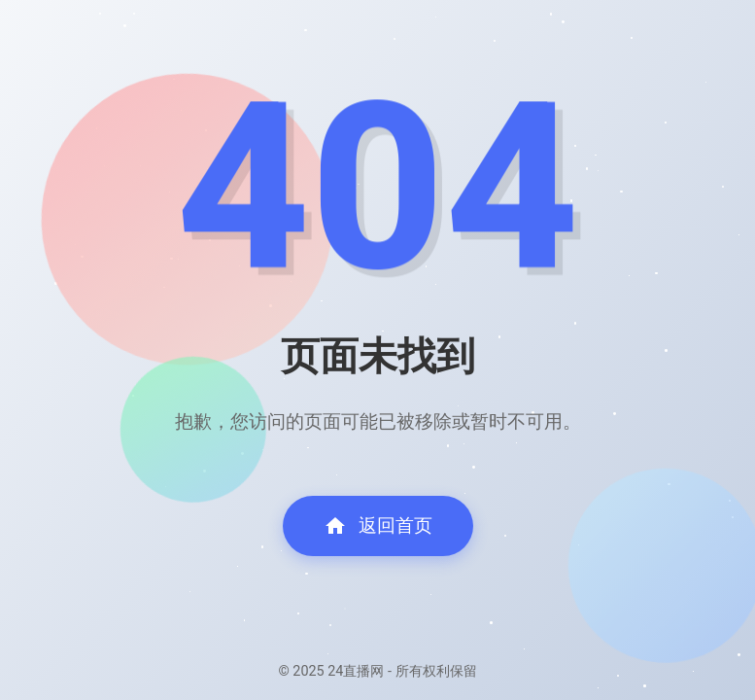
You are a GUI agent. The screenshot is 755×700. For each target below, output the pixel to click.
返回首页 (378, 526)
